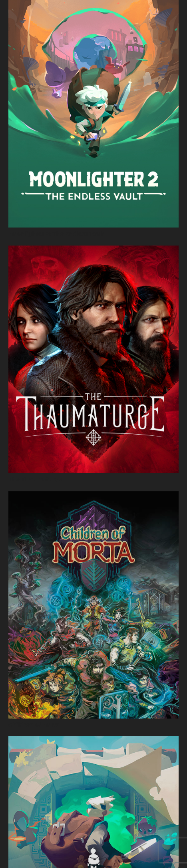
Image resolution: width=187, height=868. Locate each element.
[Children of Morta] (93, 605)
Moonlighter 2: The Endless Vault (56, 234)
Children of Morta (34, 725)
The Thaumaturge (35, 479)
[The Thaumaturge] (93, 359)
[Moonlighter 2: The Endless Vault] (93, 114)
